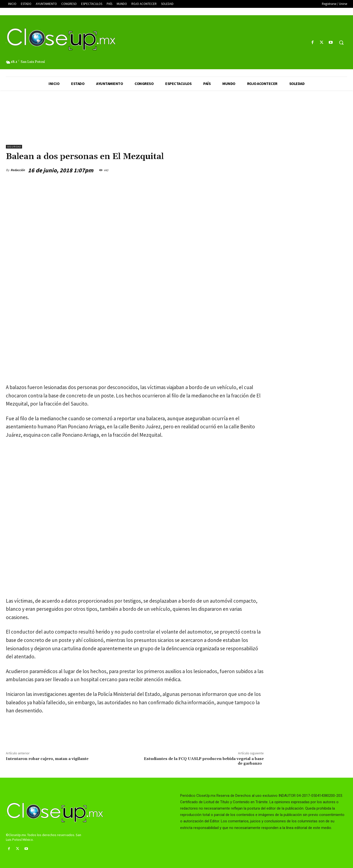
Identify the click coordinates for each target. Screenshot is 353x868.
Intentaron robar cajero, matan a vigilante (47, 759)
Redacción (18, 170)
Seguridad (14, 147)
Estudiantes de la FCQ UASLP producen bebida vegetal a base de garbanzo (204, 761)
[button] (341, 42)
